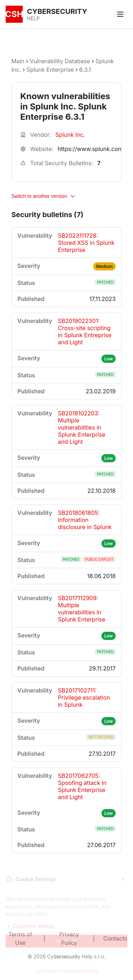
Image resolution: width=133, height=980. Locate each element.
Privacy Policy (69, 938)
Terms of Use (20, 938)
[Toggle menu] (120, 14)
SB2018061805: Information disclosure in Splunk (85, 520)
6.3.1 (85, 70)
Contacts (115, 938)
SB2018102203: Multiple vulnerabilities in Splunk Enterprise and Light (82, 427)
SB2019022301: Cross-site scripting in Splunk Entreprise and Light (85, 332)
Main (18, 61)
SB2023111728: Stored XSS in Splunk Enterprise (86, 243)
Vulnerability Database (60, 61)
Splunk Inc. (70, 135)
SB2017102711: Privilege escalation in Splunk (84, 698)
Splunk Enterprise (50, 70)
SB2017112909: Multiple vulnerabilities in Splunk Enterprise (82, 609)
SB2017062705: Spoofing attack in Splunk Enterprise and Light (82, 786)
